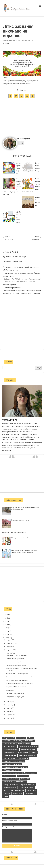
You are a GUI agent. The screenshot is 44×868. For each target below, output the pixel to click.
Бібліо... (31, 738)
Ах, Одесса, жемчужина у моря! (17, 680)
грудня (9, 640)
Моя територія (23, 758)
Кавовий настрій (22, 753)
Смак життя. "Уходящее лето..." (17, 655)
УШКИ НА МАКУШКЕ (17, 791)
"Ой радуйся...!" (9, 738)
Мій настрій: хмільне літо (12, 770)
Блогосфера (21, 738)
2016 (6, 621)
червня (9, 705)
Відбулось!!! (10, 690)
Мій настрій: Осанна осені (12, 764)
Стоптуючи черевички (11, 785)
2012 (6, 635)
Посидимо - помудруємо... (12, 773)
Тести (6, 791)
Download (7, 78)
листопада (10, 643)
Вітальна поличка (24, 744)
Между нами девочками (27, 755)
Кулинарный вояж (10, 755)
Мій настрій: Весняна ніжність (14, 761)
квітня (9, 712)
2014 (6, 628)
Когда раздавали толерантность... (15, 532)
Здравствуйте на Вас (11, 750)
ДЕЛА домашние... (10, 747)
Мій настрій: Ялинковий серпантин (15, 767)
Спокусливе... (21, 782)
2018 (6, 615)
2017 (6, 618)
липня (9, 702)
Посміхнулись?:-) (30, 773)
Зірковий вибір (9, 753)
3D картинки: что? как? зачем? (22, 538)
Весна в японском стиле (20, 520)
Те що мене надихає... (26, 788)
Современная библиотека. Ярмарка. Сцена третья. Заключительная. (24, 551)
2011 (6, 638)
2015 (6, 625)
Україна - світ (32, 791)
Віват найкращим (9, 744)
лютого (9, 718)
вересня (10, 650)
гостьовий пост (30, 793)
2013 (6, 631)
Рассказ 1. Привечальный (15, 693)
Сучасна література (28, 785)
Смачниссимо (8, 782)
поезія (6, 796)
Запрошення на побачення (28, 747)
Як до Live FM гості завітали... (17, 687)
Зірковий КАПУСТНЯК (28, 750)
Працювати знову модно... (16, 697)
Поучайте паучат (9, 776)
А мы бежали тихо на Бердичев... (18, 674)
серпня (9, 653)
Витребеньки (30, 741)
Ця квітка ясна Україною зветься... (19, 662)
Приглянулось (23, 776)
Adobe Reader (25, 84)
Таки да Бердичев (10, 788)
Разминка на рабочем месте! (16, 665)
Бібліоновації (18, 741)
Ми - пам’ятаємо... (10, 758)
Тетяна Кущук (15, 41)
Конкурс (33, 753)
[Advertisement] (22, 122)
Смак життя (25, 779)
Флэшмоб (7, 793)
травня (9, 708)
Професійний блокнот (11, 779)
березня (10, 715)
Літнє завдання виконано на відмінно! (20, 684)
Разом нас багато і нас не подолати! (19, 677)
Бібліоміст (7, 741)
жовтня (9, 647)
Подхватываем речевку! (15, 659)
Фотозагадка (18, 793)
